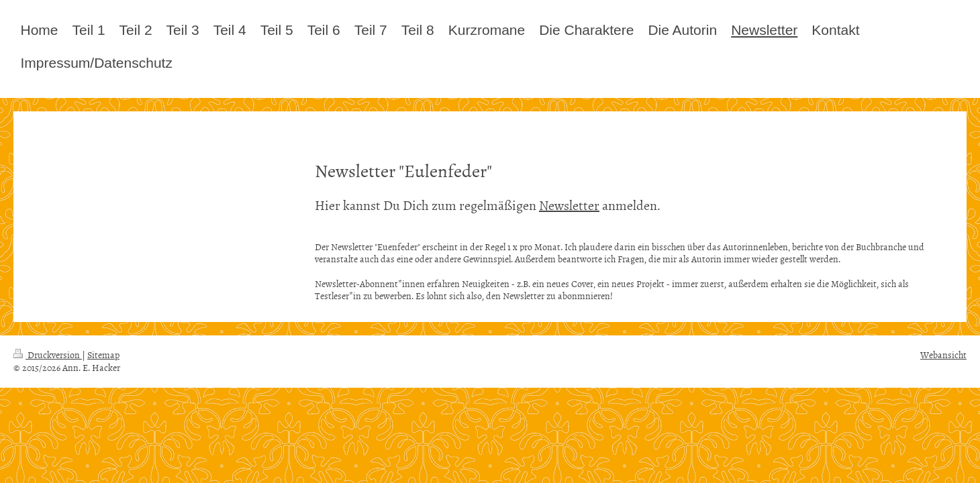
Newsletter (569, 205)
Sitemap (103, 355)
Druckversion (48, 355)
